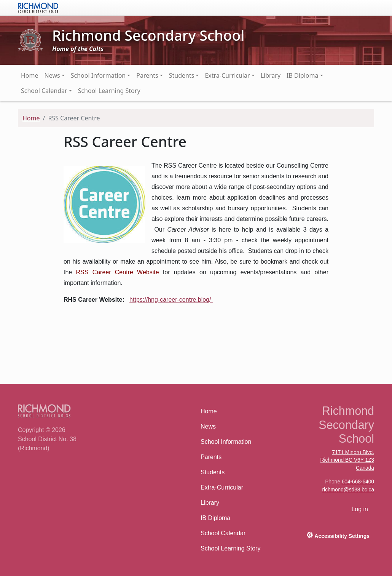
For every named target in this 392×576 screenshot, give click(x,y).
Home (30, 75)
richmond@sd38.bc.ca (348, 490)
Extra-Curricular (227, 75)
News (52, 75)
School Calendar (44, 91)
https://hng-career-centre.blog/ (170, 300)
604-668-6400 (358, 482)
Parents (147, 75)
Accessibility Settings (338, 535)
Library (271, 75)
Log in (360, 509)
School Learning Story (109, 91)
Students (182, 75)
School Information (98, 75)
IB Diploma (302, 75)
